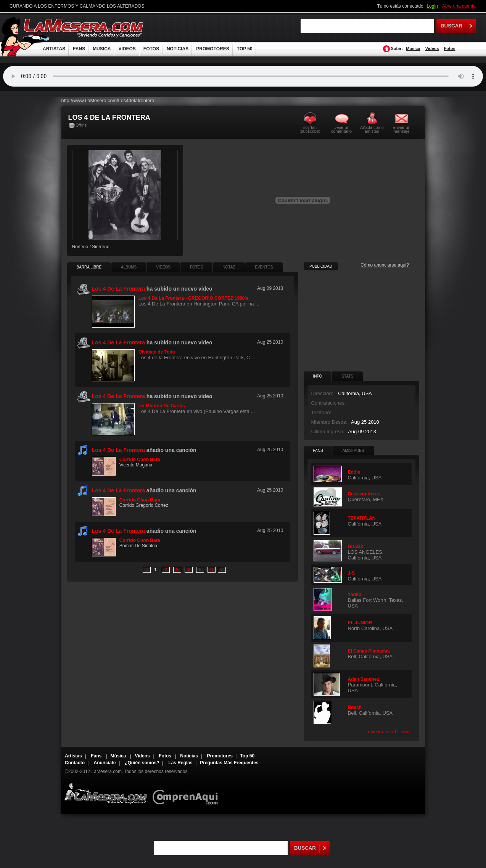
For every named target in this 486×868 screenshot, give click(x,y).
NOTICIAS (178, 49)
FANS (79, 49)
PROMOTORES (212, 49)
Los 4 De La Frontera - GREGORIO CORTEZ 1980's (193, 298)
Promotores (220, 756)
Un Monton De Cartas (162, 406)
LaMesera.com (84, 28)
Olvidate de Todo (157, 352)
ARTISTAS (54, 49)
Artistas (73, 756)
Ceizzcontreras (364, 494)
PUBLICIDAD (321, 266)
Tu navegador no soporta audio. (243, 76)
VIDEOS (127, 49)
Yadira (355, 595)
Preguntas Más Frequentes (229, 763)
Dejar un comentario (341, 129)
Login (432, 6)
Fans (97, 756)
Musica (413, 48)
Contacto (75, 763)
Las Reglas (180, 763)
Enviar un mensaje (401, 129)
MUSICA (102, 49)
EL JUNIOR (360, 623)
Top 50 (247, 756)
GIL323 (356, 547)
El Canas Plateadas (369, 651)
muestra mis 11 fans (388, 732)
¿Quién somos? (142, 763)
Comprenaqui (187, 792)
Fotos (450, 48)
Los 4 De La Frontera (118, 450)
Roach (355, 707)
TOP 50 (245, 49)
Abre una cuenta (459, 6)
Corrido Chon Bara (140, 460)
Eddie (354, 472)
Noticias (189, 756)
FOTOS (151, 49)
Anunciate (105, 763)
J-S (352, 573)
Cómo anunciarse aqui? (385, 265)
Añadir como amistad (372, 129)
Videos (432, 48)
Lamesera (105, 792)
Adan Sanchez (364, 679)
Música (119, 756)
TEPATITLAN (362, 518)
